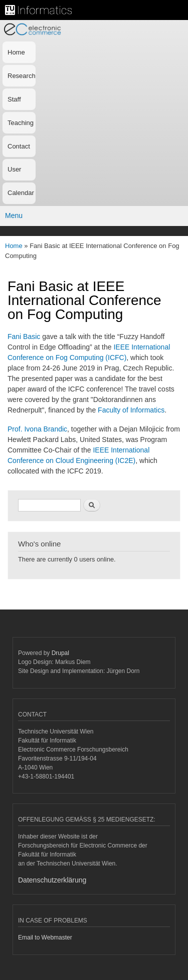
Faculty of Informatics (131, 410)
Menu (14, 215)
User (14, 169)
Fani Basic (24, 336)
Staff (14, 99)
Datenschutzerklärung (52, 880)
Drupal (60, 653)
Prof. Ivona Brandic (37, 429)
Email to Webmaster (45, 937)
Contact (19, 146)
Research (22, 76)
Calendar (21, 193)
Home (16, 52)
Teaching (21, 123)
